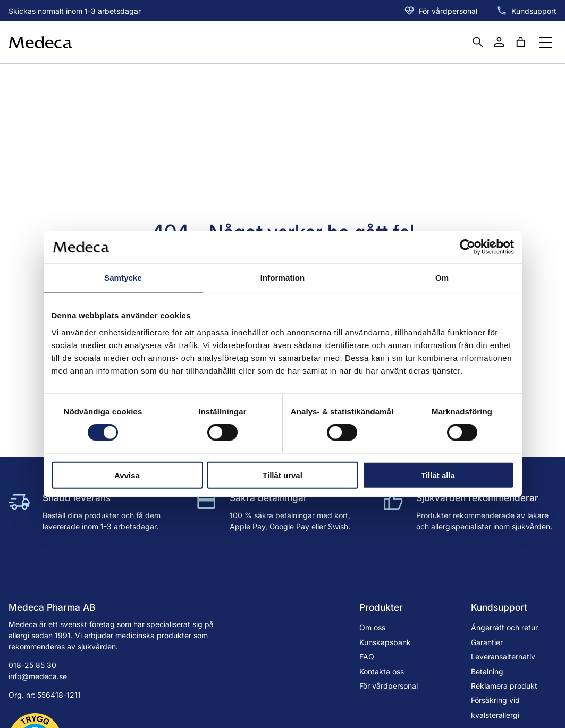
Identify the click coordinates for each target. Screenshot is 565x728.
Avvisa (127, 475)
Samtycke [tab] (123, 278)
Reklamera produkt (504, 686)
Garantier (487, 642)
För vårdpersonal (448, 11)
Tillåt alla (438, 475)
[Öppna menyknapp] (546, 43)
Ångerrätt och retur (504, 627)
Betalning (487, 671)
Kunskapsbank (385, 642)
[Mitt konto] (499, 42)
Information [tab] (283, 278)
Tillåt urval (282, 475)
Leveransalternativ (503, 657)
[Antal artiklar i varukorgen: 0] (520, 42)
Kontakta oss (382, 671)
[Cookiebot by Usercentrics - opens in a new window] (467, 247)
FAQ (367, 657)
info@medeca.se (38, 676)
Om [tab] (442, 278)
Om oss (372, 627)
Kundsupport (534, 11)
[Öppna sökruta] (478, 42)
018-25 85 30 (32, 665)
